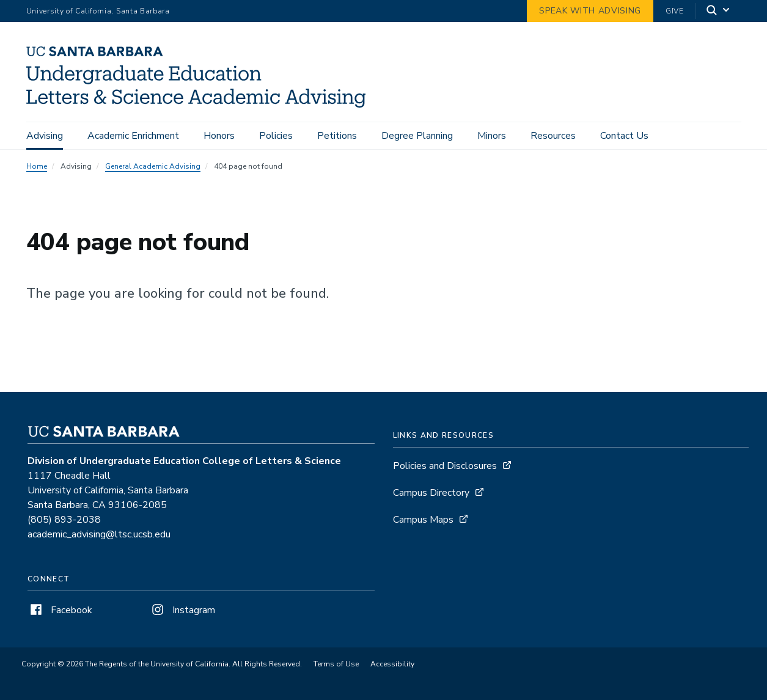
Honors (219, 136)
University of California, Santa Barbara (98, 11)
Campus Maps (423, 520)
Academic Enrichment (133, 136)
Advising (45, 136)
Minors (492, 136)
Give (675, 11)
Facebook (60, 610)
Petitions (337, 136)
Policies (276, 136)
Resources (553, 136)
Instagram (182, 610)
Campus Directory (431, 493)
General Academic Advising (153, 166)
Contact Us (624, 136)
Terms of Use (336, 664)
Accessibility (392, 664)
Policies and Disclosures (445, 466)
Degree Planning (417, 136)
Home (37, 166)
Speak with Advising (590, 11)
